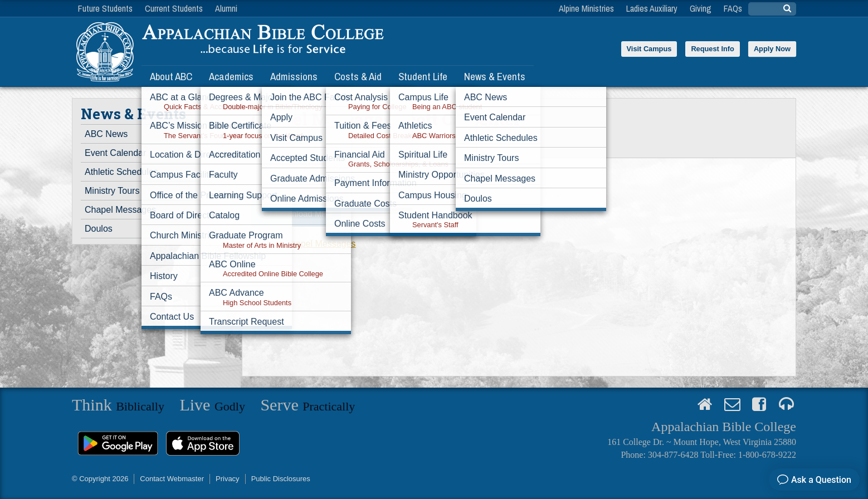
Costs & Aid (358, 76)
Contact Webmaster (172, 479)
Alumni (226, 8)
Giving (701, 8)
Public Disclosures (281, 479)
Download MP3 (304, 214)
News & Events (495, 76)
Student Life (423, 76)
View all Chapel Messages (303, 244)
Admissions (294, 76)
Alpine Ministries (586, 8)
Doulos (99, 229)
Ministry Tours (112, 191)
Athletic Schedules (121, 172)
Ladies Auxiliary (652, 8)
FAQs (733, 8)
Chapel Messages (120, 210)
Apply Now (772, 49)
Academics (231, 76)
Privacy (228, 479)
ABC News (106, 134)
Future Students (105, 8)
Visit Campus (649, 49)
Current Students (174, 8)
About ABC (171, 76)
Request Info (713, 49)
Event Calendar (115, 153)
